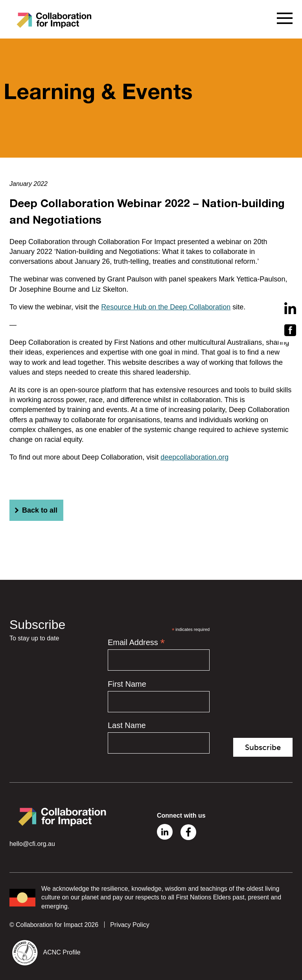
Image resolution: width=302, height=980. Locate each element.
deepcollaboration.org (194, 457)
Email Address (136, 642)
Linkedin (165, 832)
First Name (127, 684)
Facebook (188, 832)
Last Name (127, 725)
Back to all (35, 510)
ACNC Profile (62, 952)
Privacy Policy (130, 925)
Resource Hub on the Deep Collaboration (166, 307)
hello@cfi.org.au (32, 844)
